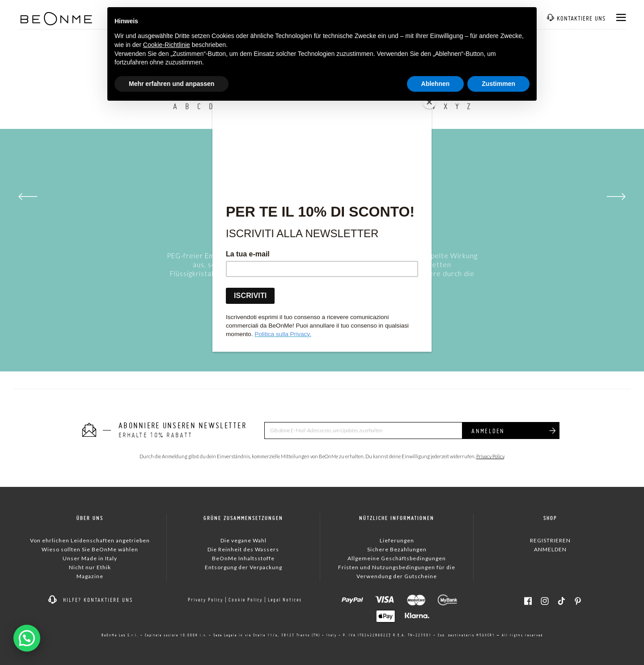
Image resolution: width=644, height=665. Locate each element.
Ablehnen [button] (436, 84)
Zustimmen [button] (498, 84)
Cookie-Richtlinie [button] (167, 45)
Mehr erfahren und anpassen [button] (172, 84)
